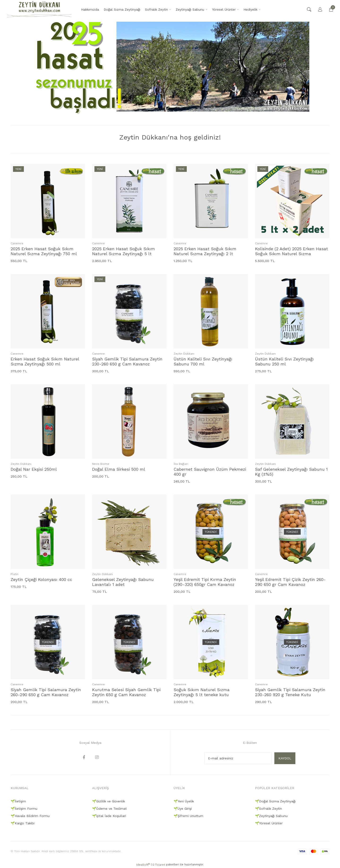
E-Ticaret (159, 865)
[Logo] (39, 9)
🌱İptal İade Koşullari (109, 816)
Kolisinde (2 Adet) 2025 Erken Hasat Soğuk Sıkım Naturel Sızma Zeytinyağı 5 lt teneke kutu (291, 251)
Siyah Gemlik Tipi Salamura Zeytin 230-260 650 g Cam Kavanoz (127, 361)
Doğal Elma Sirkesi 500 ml (119, 469)
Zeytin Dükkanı (184, 354)
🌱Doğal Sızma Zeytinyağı (275, 801)
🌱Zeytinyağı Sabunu (271, 816)
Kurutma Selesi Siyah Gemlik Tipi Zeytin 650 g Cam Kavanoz (126, 692)
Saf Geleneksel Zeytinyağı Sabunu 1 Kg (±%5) (291, 472)
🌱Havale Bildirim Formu (30, 816)
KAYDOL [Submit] (285, 758)
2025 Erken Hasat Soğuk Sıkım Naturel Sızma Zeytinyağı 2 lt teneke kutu (205, 251)
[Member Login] (318, 9)
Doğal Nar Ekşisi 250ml (34, 469)
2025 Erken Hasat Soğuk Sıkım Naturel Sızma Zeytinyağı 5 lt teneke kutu (123, 251)
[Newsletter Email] (238, 758)
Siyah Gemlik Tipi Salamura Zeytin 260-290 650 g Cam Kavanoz (46, 692)
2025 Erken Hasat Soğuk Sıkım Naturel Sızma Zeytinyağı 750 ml (44, 251)
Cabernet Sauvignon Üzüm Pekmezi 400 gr (210, 472)
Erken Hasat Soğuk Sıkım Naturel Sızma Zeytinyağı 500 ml (45, 361)
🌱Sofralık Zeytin (268, 809)
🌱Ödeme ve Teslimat (109, 809)
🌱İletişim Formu (24, 809)
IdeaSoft (143, 865)
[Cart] (329, 9)
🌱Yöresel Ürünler (269, 823)
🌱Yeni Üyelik (184, 801)
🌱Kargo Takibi (23, 823)
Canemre (17, 243)
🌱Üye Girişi (183, 809)
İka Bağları (181, 464)
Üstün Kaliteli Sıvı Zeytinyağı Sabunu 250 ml (284, 361)
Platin (15, 574)
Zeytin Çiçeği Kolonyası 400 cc (41, 579)
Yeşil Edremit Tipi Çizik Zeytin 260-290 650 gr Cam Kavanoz (290, 582)
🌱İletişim (18, 801)
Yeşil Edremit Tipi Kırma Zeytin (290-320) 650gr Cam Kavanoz (205, 582)
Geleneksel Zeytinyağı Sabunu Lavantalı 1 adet (123, 582)
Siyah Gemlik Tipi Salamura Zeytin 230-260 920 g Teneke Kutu (290, 692)
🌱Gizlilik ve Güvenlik (108, 801)
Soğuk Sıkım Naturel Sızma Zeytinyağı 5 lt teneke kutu (202, 692)
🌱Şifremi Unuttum (188, 816)
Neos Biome (101, 464)
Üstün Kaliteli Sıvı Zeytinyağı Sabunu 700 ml (203, 361)
